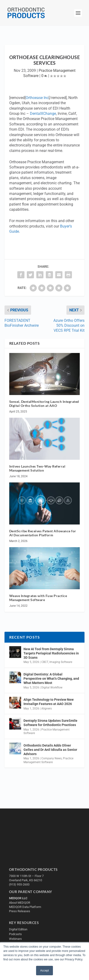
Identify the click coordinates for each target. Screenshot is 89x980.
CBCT (45, 662)
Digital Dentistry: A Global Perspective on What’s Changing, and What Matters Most (51, 679)
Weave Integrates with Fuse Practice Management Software (38, 598)
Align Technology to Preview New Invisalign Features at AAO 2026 (49, 702)
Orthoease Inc (37, 98)
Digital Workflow (52, 688)
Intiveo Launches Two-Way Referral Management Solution (37, 468)
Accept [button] (44, 971)
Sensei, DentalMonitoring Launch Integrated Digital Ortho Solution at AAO (44, 404)
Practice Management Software (48, 760)
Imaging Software (61, 662)
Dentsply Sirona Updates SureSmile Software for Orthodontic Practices (50, 723)
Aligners (47, 709)
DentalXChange (43, 114)
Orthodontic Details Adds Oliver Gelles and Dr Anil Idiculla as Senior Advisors (50, 750)
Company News (52, 758)
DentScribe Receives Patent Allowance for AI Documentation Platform (43, 533)
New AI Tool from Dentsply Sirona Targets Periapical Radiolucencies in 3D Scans (51, 653)
